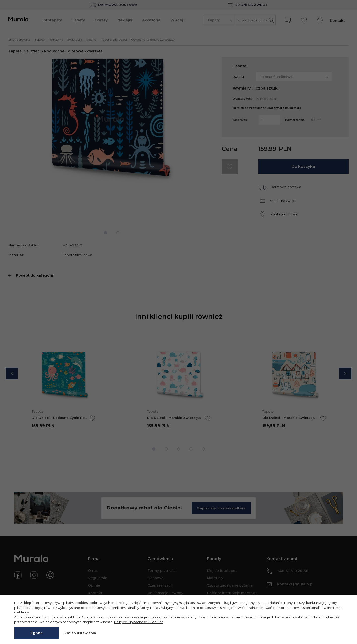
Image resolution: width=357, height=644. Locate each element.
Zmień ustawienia (80, 633)
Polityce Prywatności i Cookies (139, 622)
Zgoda (37, 633)
